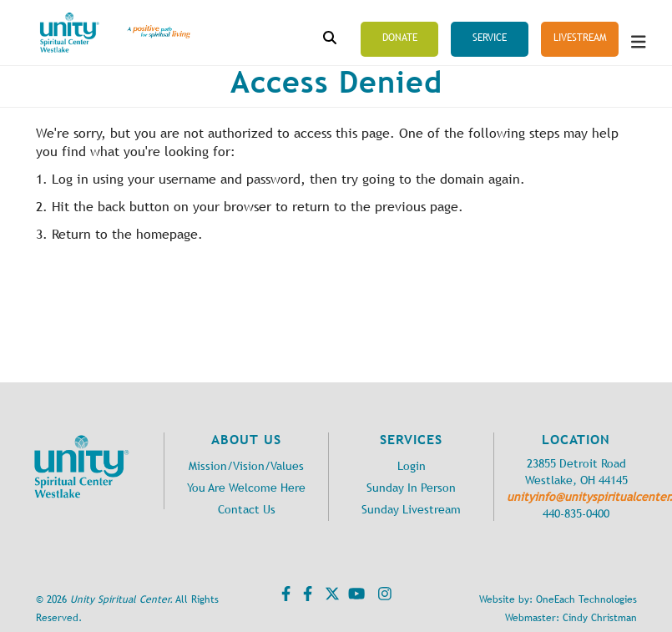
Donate (400, 38)
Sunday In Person (411, 488)
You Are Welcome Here (246, 488)
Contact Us (247, 510)
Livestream (580, 38)
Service (490, 38)
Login (412, 466)
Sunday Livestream (411, 510)
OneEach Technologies (586, 599)
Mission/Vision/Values (246, 466)
